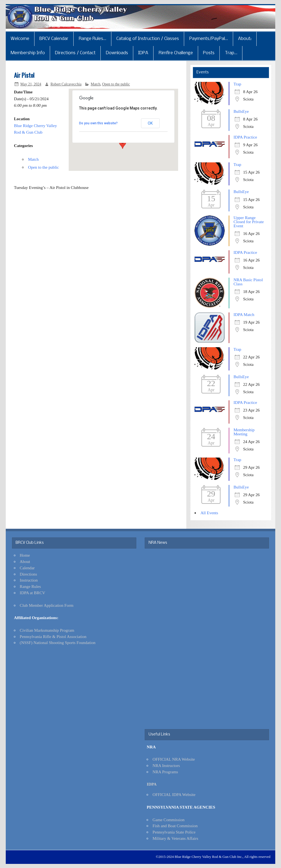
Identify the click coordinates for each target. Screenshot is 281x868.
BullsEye (241, 111)
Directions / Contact (75, 53)
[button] (123, 144)
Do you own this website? (98, 123)
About (25, 561)
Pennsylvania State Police (174, 832)
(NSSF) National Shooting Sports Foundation (58, 643)
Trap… (231, 53)
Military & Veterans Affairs (175, 838)
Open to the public (116, 84)
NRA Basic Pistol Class (248, 282)
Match (96, 84)
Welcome (20, 39)
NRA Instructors (166, 765)
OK (150, 123)
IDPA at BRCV (32, 593)
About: (245, 39)
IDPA (143, 53)
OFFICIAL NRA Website (174, 759)
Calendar (27, 568)
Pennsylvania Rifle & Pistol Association (53, 636)
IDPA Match (244, 314)
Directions (28, 574)
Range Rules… (92, 39)
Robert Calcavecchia (66, 84)
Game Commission (168, 820)
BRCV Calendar (54, 39)
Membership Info (28, 53)
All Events (209, 513)
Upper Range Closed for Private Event (249, 222)
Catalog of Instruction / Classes (148, 39)
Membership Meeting (244, 432)
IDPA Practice (245, 137)
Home (25, 555)
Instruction (29, 580)
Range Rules (30, 586)
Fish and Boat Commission (175, 826)
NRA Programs (165, 772)
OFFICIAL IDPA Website (174, 794)
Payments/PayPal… (209, 39)
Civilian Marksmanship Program (47, 630)
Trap (237, 84)
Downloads (117, 53)
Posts (209, 53)
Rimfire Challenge (176, 53)
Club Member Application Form (47, 605)
